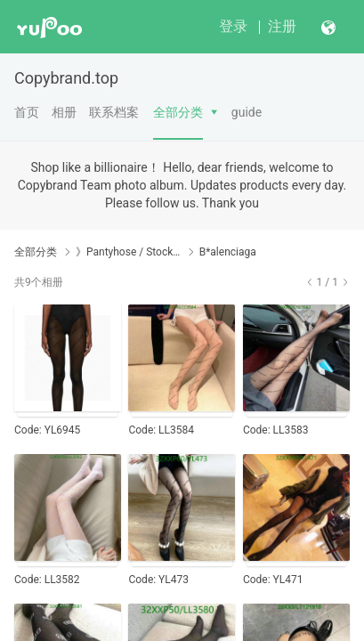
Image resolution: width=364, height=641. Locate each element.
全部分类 (178, 112)
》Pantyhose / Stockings (128, 252)
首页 (27, 112)
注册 (282, 26)
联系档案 (114, 112)
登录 (233, 26)
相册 (64, 112)
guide (247, 112)
